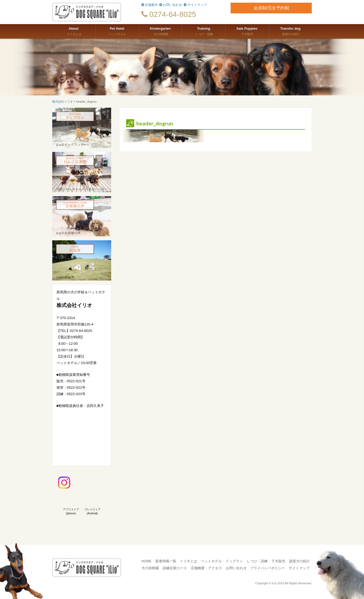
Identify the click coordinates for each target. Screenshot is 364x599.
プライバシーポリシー (268, 568)
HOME (147, 561)
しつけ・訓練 (204, 31)
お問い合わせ (171, 5)
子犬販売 (247, 31)
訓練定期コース (175, 568)
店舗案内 (150, 5)
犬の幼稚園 (160, 31)
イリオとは (74, 31)
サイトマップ (195, 5)
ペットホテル (117, 31)
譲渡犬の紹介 (290, 31)
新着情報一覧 (166, 561)
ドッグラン (234, 561)
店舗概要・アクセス (206, 568)
